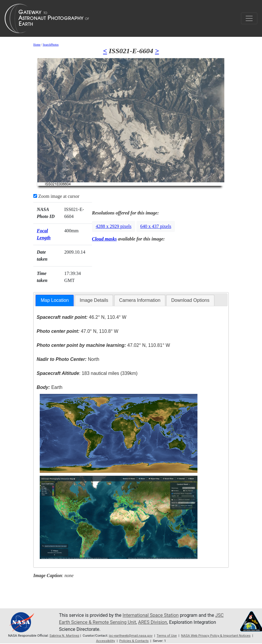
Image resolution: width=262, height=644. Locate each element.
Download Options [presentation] (190, 300)
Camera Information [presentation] (140, 300)
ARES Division (153, 622)
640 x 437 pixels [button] (156, 226)
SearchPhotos (51, 45)
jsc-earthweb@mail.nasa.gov (131, 636)
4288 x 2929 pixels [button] (114, 226)
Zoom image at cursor (56, 196)
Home (37, 45)
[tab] (55, 301)
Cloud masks (104, 239)
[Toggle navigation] (249, 18)
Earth (50, 387)
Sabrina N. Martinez (64, 636)
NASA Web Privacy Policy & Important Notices (216, 636)
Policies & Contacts (134, 641)
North (68, 359)
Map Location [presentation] (55, 300)
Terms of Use (167, 636)
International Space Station (151, 615)
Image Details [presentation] (94, 300)
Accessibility (106, 641)
